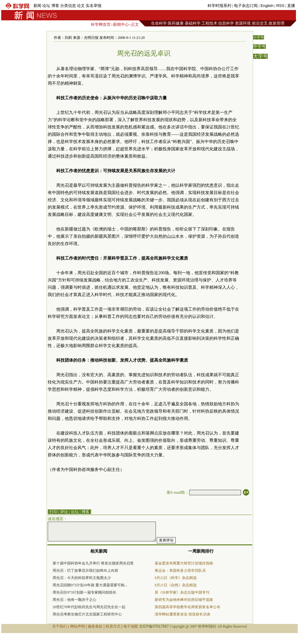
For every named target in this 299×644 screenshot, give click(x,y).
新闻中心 (121, 24)
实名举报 (94, 6)
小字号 (259, 37)
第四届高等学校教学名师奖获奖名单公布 (187, 607)
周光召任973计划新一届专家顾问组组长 (84, 592)
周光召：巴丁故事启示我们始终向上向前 (85, 571)
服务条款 (95, 626)
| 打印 (53, 512)
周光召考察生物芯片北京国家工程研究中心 (87, 614)
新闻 (37, 6)
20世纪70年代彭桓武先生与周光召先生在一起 (89, 607)
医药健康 (176, 23)
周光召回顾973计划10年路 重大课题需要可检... (90, 585)
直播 (291, 6)
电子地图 (131, 626)
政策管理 (277, 23)
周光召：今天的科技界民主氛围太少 (82, 578)
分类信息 (68, 6)
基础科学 (193, 23)
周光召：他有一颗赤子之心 (74, 600)
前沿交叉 (260, 23)
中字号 (259, 47)
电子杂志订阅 (246, 6)
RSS (280, 6)
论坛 (46, 6)
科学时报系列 (219, 6)
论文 (81, 6)
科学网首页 (101, 24)
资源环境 (243, 23)
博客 (55, 6)
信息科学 (226, 23)
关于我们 (60, 626)
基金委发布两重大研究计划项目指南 (184, 563)
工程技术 (209, 23)
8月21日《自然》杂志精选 (176, 585)
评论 (64, 512)
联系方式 (113, 626)
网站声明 (77, 626)
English (267, 6)
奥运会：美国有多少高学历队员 (180, 571)
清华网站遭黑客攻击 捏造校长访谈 (182, 614)
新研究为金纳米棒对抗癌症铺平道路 (184, 600)
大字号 (260, 56)
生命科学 (159, 23)
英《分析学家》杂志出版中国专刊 (182, 592)
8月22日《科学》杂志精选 (176, 578)
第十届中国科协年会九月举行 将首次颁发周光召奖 (93, 563)
